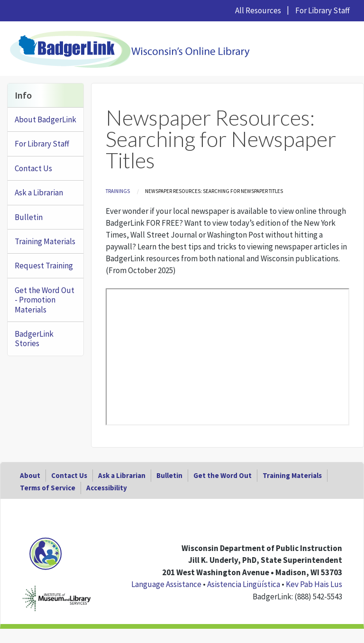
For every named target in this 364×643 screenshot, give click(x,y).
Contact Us (33, 168)
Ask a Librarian (39, 193)
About (30, 475)
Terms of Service (48, 488)
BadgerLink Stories (34, 339)
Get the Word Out (223, 475)
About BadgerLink (45, 119)
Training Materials (45, 241)
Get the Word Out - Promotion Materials (45, 300)
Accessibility (107, 488)
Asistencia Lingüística (244, 584)
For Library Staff (323, 10)
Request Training (44, 266)
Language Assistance (166, 584)
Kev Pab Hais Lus (314, 584)
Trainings (118, 191)
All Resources (258, 10)
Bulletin (29, 217)
